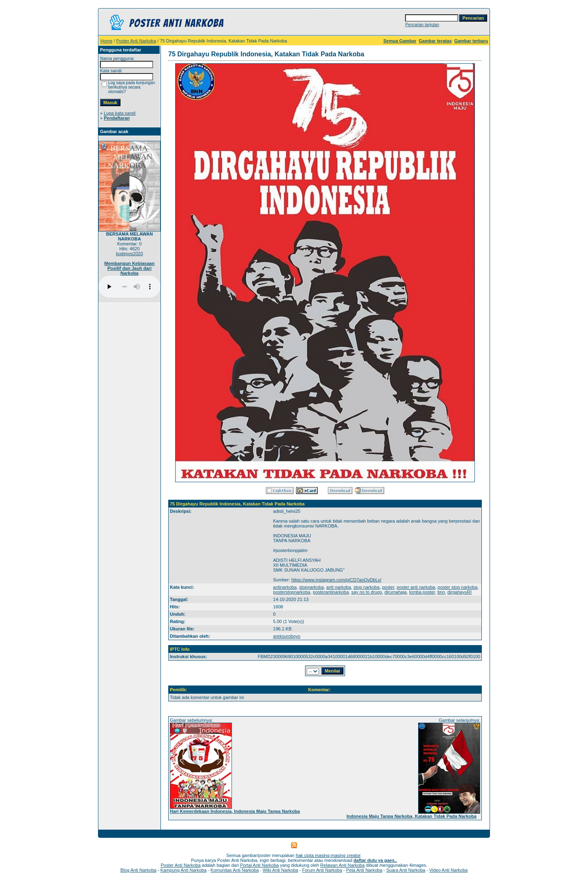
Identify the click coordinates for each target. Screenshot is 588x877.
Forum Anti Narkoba (322, 870)
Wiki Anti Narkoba (280, 870)
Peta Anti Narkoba (364, 870)
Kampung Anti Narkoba (184, 870)
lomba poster (422, 592)
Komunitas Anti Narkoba (235, 870)
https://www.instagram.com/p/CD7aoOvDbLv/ (336, 580)
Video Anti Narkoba (448, 870)
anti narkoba (339, 587)
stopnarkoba (311, 587)
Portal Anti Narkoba (259, 865)
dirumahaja (396, 592)
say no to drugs (366, 592)
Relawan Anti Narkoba (342, 865)
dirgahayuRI (460, 592)
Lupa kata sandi (120, 113)
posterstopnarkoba (292, 592)
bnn (441, 592)
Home (106, 41)
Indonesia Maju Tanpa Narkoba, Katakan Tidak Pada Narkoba (412, 816)
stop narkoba (367, 587)
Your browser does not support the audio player (129, 287)
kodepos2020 (129, 254)
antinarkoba (285, 587)
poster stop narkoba (458, 587)
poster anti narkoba (416, 587)
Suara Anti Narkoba (406, 870)
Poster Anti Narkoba (136, 41)
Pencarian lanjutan (422, 25)
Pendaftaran (117, 118)
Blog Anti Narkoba (138, 870)
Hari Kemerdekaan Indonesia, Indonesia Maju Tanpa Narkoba (235, 811)
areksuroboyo (287, 636)
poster (388, 587)
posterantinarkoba (331, 592)
